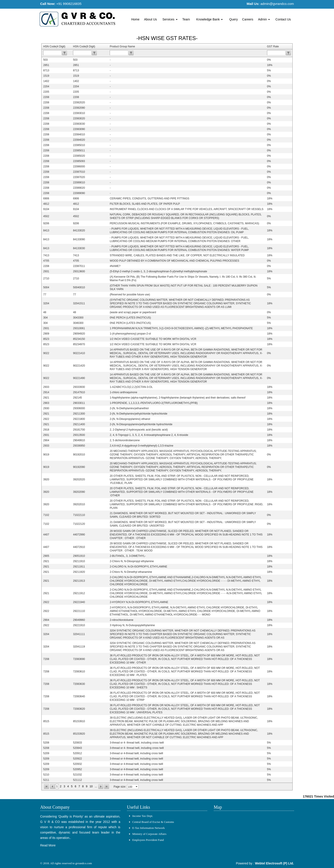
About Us (151, 19)
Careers (248, 19)
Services (170, 19)
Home (135, 19)
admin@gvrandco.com (277, 4)
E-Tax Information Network (149, 828)
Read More (48, 845)
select (137, 787)
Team (186, 19)
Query (233, 19)
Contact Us (283, 19)
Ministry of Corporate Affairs (149, 834)
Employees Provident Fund (148, 840)
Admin (264, 19)
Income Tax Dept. (143, 816)
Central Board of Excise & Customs (153, 822)
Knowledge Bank (210, 19)
